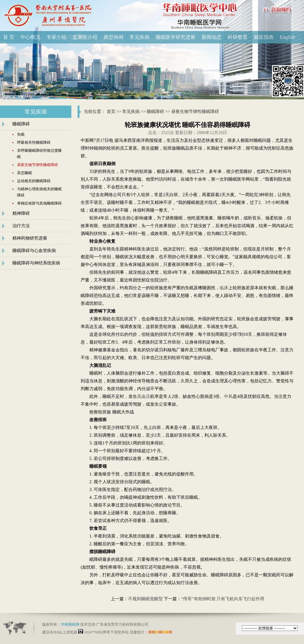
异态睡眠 (25, 173)
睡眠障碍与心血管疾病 (34, 251)
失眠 (21, 134)
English (287, 37)
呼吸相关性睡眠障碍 (34, 142)
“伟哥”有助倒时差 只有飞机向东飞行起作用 (223, 599)
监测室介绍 (85, 37)
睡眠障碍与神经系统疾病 (36, 263)
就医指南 (264, 37)
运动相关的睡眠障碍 (34, 181)
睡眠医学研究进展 (176, 37)
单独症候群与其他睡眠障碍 (39, 203)
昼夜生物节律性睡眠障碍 (195, 112)
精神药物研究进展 (30, 238)
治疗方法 (21, 226)
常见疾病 (140, 37)
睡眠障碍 (155, 112)
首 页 (9, 37)
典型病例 (114, 37)
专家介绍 (56, 37)
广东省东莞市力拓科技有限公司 (122, 624)
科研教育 (238, 37)
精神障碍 (21, 213)
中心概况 (30, 37)
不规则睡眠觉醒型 (145, 599)
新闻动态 (212, 37)
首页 (111, 112)
